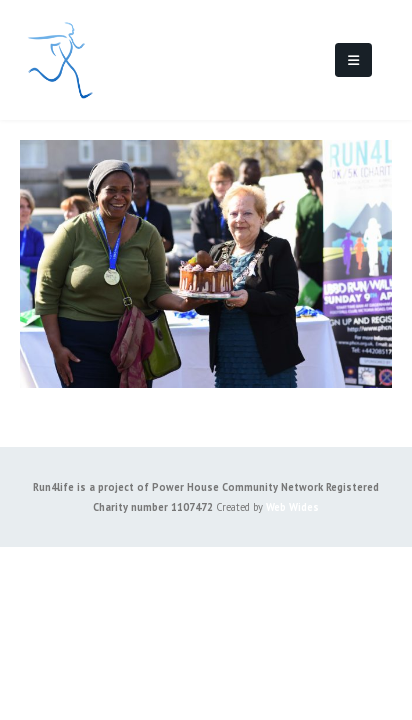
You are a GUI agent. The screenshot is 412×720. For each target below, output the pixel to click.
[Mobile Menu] (353, 60)
